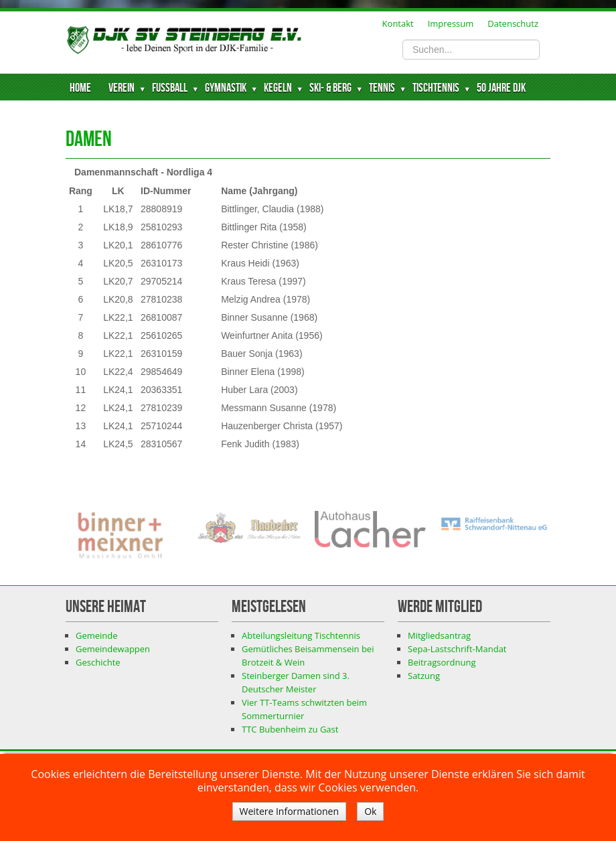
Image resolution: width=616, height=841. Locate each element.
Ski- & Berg (330, 88)
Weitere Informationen (289, 811)
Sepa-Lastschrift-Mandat (457, 649)
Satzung (424, 676)
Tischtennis (436, 88)
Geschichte (98, 662)
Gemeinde (97, 635)
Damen (89, 140)
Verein (122, 88)
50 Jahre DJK (501, 88)
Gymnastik (226, 88)
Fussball (170, 88)
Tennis (382, 88)
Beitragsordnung (442, 662)
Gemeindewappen (113, 649)
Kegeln (278, 88)
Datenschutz (513, 23)
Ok (370, 811)
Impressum (451, 23)
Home (80, 88)
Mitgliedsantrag (439, 635)
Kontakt (398, 23)
